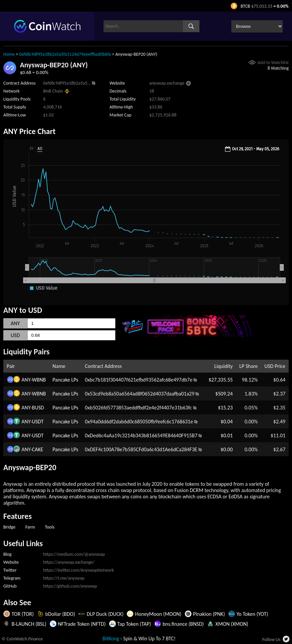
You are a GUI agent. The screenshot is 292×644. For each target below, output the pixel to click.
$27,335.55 (220, 380)
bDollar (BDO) (60, 614)
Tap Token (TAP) (134, 624)
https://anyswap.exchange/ (69, 562)
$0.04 (227, 422)
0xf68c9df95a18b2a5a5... (67, 83)
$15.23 (225, 408)
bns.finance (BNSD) (183, 624)
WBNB (39, 380)
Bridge (9, 527)
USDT (38, 422)
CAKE (37, 449)
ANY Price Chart (29, 131)
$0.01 (227, 435)
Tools (50, 527)
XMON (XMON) (232, 624)
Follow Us (271, 640)
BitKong (111, 639)
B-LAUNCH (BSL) (29, 624)
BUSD (38, 408)
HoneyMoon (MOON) (158, 614)
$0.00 (227, 449)
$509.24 (224, 394)
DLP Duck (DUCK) (105, 614)
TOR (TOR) (23, 614)
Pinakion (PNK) (209, 614)
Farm (30, 527)
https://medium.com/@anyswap (74, 554)
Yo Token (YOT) (252, 614)
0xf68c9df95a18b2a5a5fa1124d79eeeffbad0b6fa (65, 54)
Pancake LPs (65, 380)
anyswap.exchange (167, 83)
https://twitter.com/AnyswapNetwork (78, 570)
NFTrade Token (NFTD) (82, 624)
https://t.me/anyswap (64, 578)
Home (9, 54)
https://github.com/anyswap (70, 586)
